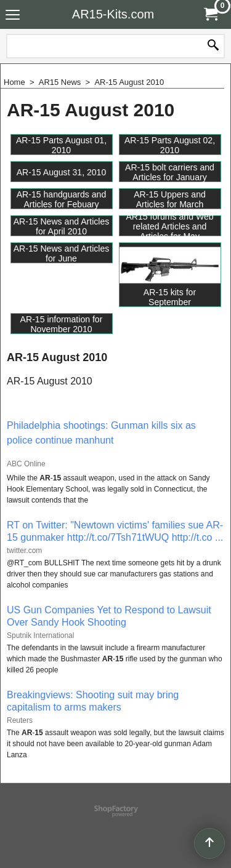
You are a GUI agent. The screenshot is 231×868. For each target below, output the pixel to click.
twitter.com (24, 551)
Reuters (20, 720)
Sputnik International (40, 635)
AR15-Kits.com (113, 14)
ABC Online (26, 464)
